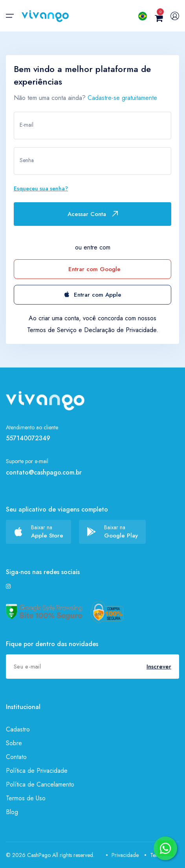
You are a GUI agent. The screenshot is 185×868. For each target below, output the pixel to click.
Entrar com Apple (93, 295)
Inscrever (159, 667)
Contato (16, 757)
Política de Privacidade (37, 771)
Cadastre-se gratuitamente (122, 98)
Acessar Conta (93, 214)
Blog (12, 812)
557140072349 (28, 438)
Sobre (14, 743)
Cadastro (18, 729)
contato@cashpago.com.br (44, 472)
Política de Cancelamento (40, 784)
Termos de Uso (26, 798)
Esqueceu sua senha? (41, 188)
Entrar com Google (94, 269)
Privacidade (122, 855)
